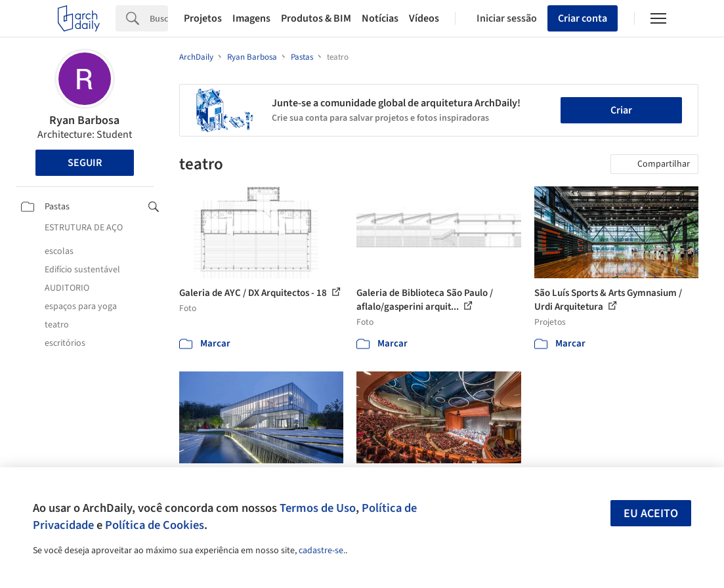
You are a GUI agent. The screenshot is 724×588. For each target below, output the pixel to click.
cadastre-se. (322, 551)
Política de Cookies (155, 525)
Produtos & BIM (316, 18)
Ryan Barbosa (84, 120)
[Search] (159, 18)
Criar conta (583, 18)
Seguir (85, 163)
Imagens (251, 18)
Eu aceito (651, 514)
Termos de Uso (318, 508)
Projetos (203, 18)
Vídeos (424, 18)
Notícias (380, 18)
